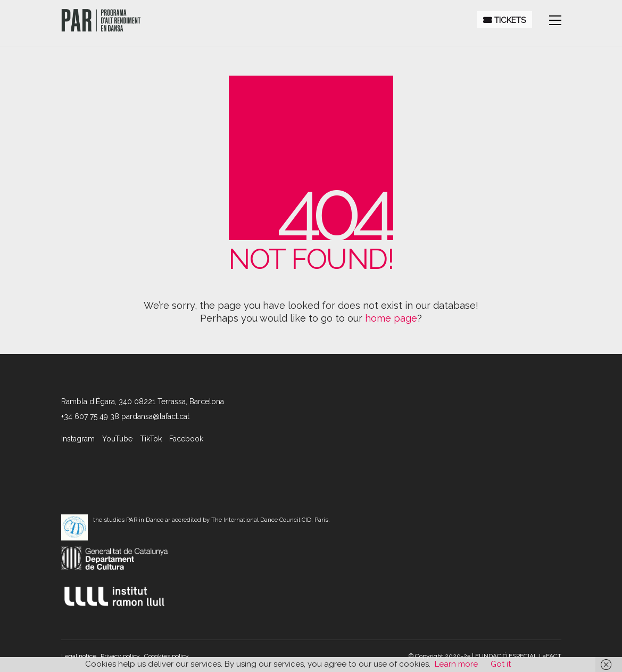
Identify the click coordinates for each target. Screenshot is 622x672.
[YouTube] (117, 439)
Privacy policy (120, 656)
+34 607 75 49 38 (90, 416)
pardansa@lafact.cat (155, 416)
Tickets (504, 20)
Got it (501, 664)
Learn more (456, 664)
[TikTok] (151, 439)
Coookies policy (167, 656)
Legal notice (79, 656)
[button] (555, 20)
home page (391, 318)
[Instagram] (78, 439)
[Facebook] (186, 439)
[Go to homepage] (101, 20)
